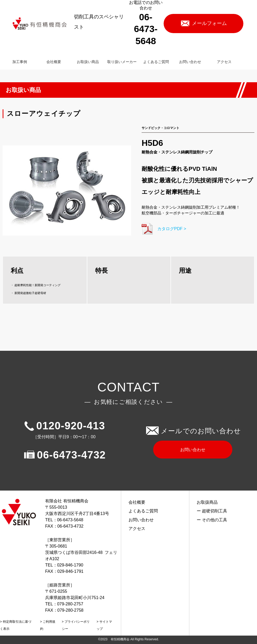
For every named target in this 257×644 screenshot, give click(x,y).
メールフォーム (209, 23)
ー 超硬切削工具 (212, 511)
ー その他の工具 (212, 520)
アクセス (137, 529)
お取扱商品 (207, 502)
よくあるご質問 (143, 511)
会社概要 (137, 502)
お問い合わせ (193, 450)
